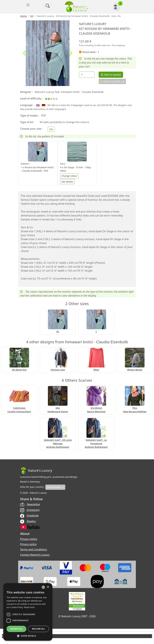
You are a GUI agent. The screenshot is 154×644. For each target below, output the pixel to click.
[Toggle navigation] (28, 5)
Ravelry (28, 521)
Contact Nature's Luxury (35, 555)
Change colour (69, 176)
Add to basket (111, 75)
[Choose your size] (51, 129)
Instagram (30, 510)
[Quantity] (87, 75)
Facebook (29, 515)
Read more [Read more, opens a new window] (29, 607)
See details (67, 182)
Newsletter (30, 504)
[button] (24, 53)
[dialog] (28, 612)
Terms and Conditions (34, 549)
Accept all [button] (17, 629)
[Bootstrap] (36, 471)
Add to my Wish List (112, 81)
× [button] (48, 587)
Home (23, 16)
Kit (32, 16)
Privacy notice (29, 539)
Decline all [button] (39, 629)
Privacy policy (28, 544)
